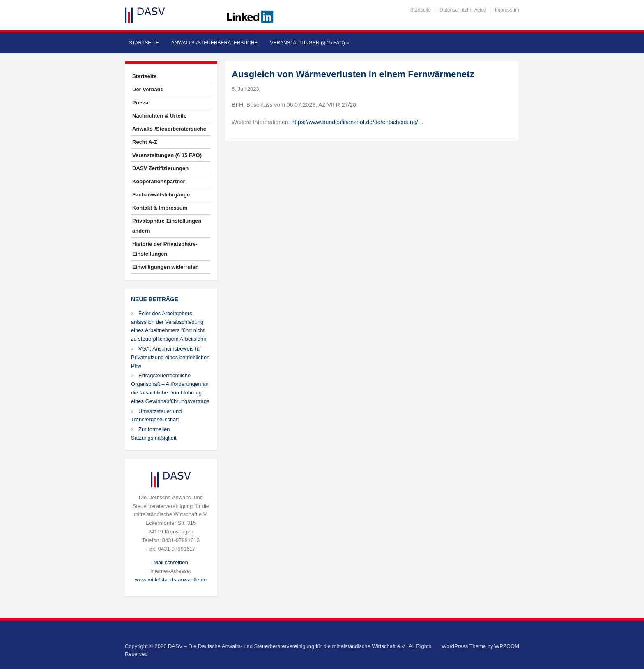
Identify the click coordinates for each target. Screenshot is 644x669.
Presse (141, 103)
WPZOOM (507, 646)
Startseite (421, 10)
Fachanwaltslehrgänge (161, 195)
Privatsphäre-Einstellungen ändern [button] (167, 226)
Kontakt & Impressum (160, 208)
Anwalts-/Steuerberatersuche (214, 43)
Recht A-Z (145, 142)
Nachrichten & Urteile (159, 116)
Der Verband (148, 89)
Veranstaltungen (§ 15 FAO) (309, 43)
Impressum (507, 10)
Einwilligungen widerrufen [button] (166, 267)
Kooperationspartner (159, 181)
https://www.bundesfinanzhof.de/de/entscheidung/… (357, 122)
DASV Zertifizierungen (160, 168)
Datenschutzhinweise (463, 10)
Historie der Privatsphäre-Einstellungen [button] (165, 249)
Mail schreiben (171, 562)
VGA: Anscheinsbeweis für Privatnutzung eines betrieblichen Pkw (170, 357)
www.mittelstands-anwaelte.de (171, 580)
